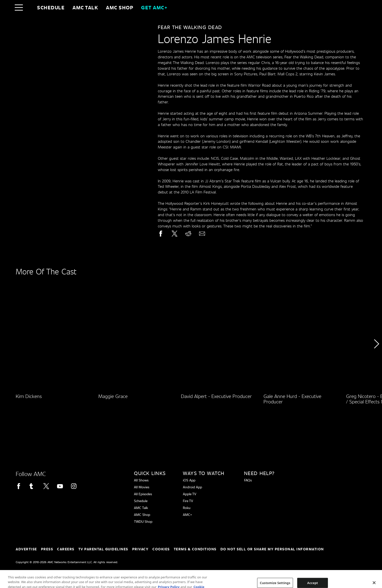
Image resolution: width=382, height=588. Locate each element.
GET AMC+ (154, 7)
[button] (376, 358)
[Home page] (29, 7)
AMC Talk (85, 7)
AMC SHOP (120, 7)
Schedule (51, 7)
